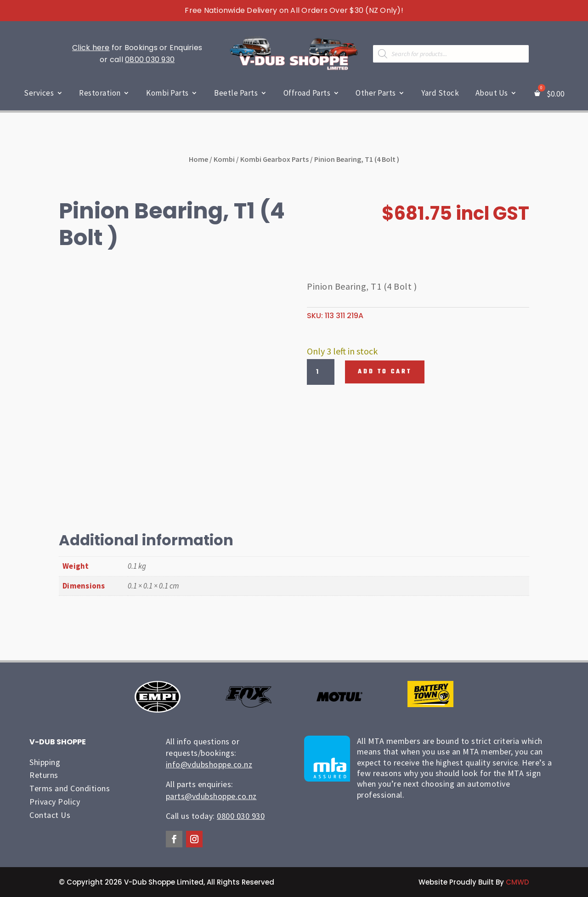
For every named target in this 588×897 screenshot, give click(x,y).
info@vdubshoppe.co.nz (209, 764)
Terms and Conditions (70, 788)
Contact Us (50, 815)
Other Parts (376, 93)
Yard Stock (440, 93)
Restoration (100, 93)
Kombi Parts (167, 93)
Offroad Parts (307, 93)
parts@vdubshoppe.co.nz (211, 796)
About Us (492, 93)
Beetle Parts (236, 93)
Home (198, 159)
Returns (44, 775)
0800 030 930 (150, 60)
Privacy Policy (55, 802)
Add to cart (385, 372)
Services (39, 93)
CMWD (517, 882)
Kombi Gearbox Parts (274, 159)
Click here (91, 48)
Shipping (45, 762)
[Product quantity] (321, 372)
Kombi (224, 159)
